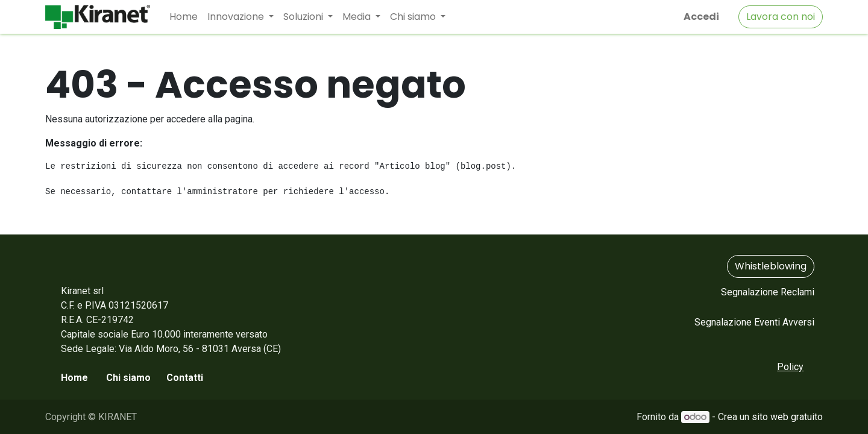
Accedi (701, 17)
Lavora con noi (781, 17)
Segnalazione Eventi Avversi (754, 322)
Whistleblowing (771, 266)
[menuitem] (184, 17)
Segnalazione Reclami (768, 292)
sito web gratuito (787, 417)
